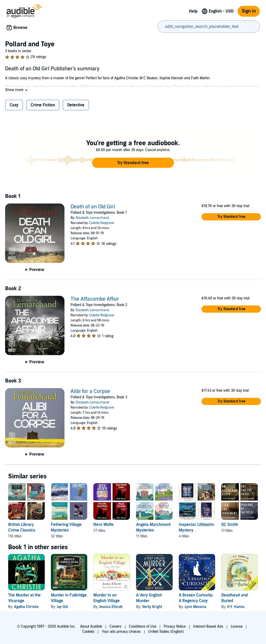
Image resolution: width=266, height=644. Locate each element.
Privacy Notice (175, 626)
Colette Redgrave (102, 223)
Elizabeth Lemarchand (92, 218)
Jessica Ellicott (111, 607)
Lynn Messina (195, 607)
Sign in (249, 11)
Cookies (88, 632)
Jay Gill (62, 607)
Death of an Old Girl (93, 207)
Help (193, 11)
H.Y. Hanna (236, 607)
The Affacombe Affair (95, 299)
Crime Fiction (43, 105)
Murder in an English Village (107, 598)
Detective (76, 105)
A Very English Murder (149, 598)
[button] (17, 90)
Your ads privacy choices (121, 632)
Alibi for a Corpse (90, 391)
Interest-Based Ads (208, 626)
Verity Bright (152, 607)
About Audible (91, 626)
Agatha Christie (26, 607)
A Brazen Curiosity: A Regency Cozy (196, 598)
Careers (115, 626)
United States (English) (166, 632)
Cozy (14, 105)
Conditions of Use (143, 626)
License (237, 626)
